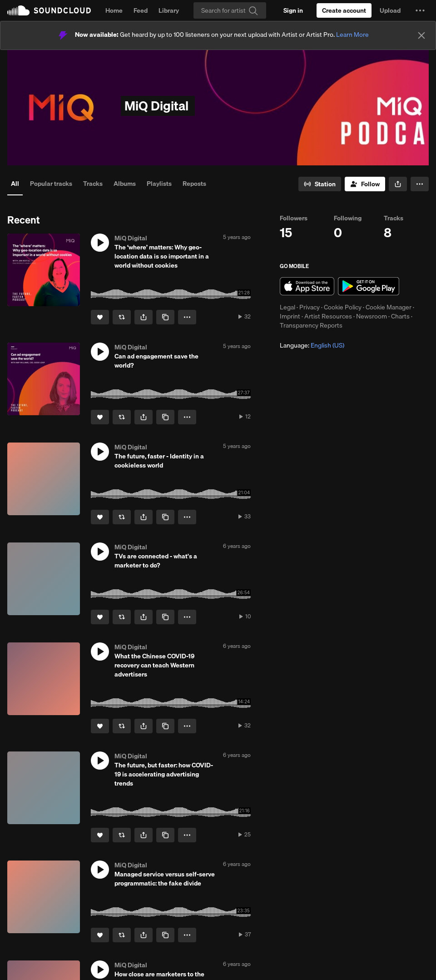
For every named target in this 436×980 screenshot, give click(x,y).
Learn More (352, 35)
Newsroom (372, 316)
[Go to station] (320, 184)
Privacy (310, 307)
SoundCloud (49, 10)
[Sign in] (293, 10)
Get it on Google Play (369, 286)
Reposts (194, 184)
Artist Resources (328, 316)
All (15, 184)
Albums (125, 184)
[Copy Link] (165, 317)
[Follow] (365, 184)
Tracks (93, 184)
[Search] (230, 10)
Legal (287, 307)
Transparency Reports (311, 325)
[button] (420, 10)
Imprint (290, 316)
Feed (141, 10)
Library (169, 10)
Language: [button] (312, 345)
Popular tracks (51, 184)
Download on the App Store (307, 286)
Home (114, 10)
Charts (400, 316)
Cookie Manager (389, 307)
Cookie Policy (343, 307)
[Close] (421, 35)
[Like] (100, 317)
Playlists (159, 184)
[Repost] (122, 317)
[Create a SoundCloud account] (344, 10)
